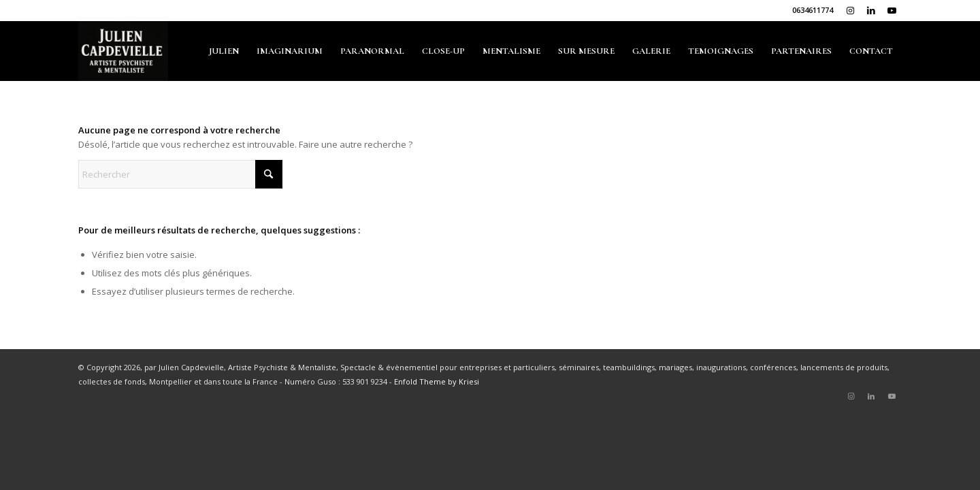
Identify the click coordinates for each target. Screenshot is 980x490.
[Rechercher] (180, 174)
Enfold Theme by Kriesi (437, 381)
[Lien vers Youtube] (892, 10)
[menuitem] (224, 51)
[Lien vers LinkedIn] (871, 10)
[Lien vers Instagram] (850, 10)
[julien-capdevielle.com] (123, 51)
